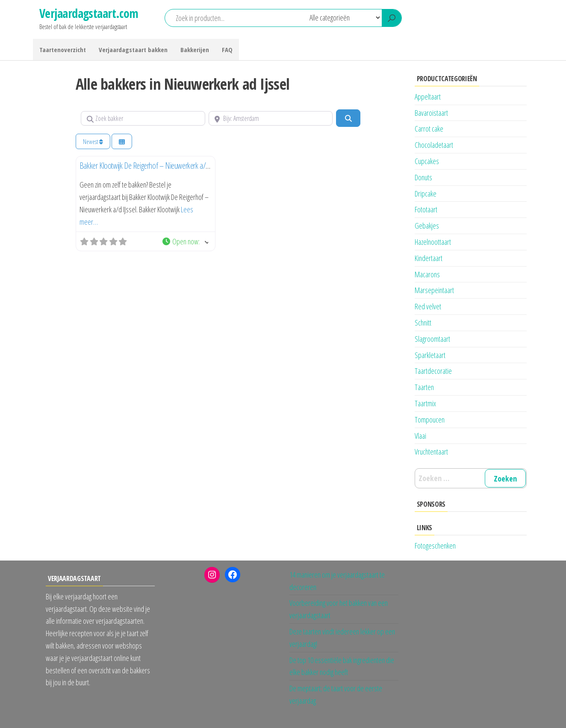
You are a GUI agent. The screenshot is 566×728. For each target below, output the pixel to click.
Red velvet (428, 306)
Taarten (424, 387)
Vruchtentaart (431, 452)
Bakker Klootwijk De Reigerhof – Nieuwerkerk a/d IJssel (152, 166)
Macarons (427, 274)
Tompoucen (430, 420)
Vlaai (420, 436)
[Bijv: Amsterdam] (271, 118)
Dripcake (426, 194)
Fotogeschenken (435, 546)
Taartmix (425, 403)
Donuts (423, 177)
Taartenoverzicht (63, 50)
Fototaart (426, 209)
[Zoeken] (348, 118)
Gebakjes (427, 226)
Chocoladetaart (434, 145)
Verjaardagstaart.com (89, 13)
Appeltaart (428, 97)
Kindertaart (429, 258)
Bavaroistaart (431, 113)
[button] (185, 242)
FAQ (227, 50)
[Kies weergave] (122, 142)
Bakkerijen (195, 50)
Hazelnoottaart (433, 242)
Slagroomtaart (432, 339)
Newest (93, 142)
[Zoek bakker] (143, 118)
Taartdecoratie (433, 371)
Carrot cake (429, 129)
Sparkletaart (430, 355)
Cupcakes (427, 161)
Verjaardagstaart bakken (133, 50)
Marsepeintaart (434, 290)
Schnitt (423, 323)
